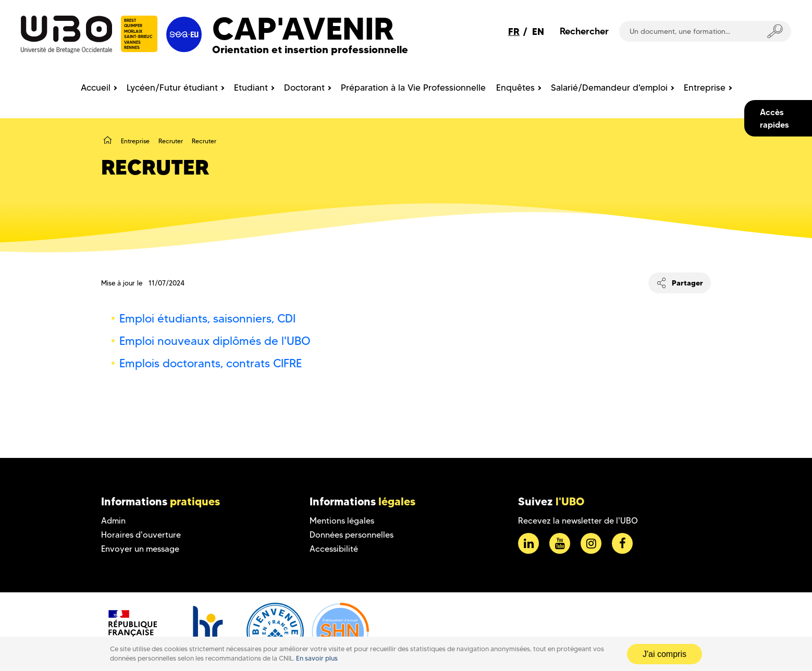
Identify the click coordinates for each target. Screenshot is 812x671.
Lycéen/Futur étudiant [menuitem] (172, 88)
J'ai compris (665, 654)
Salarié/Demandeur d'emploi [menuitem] (609, 88)
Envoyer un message (140, 549)
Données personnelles (352, 535)
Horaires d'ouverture (141, 535)
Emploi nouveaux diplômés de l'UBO (215, 341)
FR (514, 32)
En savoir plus (317, 658)
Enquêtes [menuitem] (515, 88)
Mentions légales (342, 521)
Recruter (171, 141)
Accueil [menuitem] (96, 88)
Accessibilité (334, 549)
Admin (113, 521)
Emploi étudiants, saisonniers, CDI (207, 319)
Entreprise (135, 141)
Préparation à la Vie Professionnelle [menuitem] (413, 88)
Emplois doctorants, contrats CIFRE (211, 363)
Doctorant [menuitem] (304, 88)
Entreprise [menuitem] (705, 88)
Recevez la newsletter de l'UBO (578, 521)
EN (538, 32)
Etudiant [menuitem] (251, 88)
